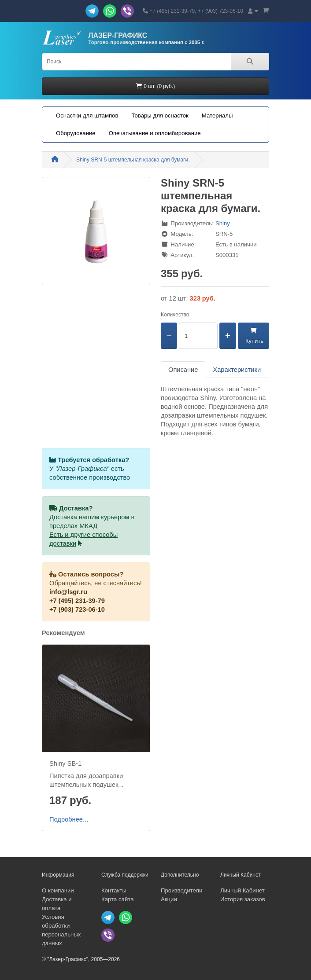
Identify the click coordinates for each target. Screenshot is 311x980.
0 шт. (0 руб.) (155, 86)
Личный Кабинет (243, 890)
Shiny (223, 223)
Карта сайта (117, 899)
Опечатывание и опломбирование (155, 133)
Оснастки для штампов (87, 116)
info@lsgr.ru (68, 592)
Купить (254, 336)
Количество (175, 315)
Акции (169, 899)
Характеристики (237, 370)
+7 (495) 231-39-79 (77, 601)
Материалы (217, 116)
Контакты (114, 890)
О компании (58, 890)
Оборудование (76, 133)
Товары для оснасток (160, 116)
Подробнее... (69, 819)
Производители (181, 890)
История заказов (243, 899)
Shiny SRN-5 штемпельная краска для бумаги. (133, 160)
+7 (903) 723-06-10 (77, 609)
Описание (183, 370)
